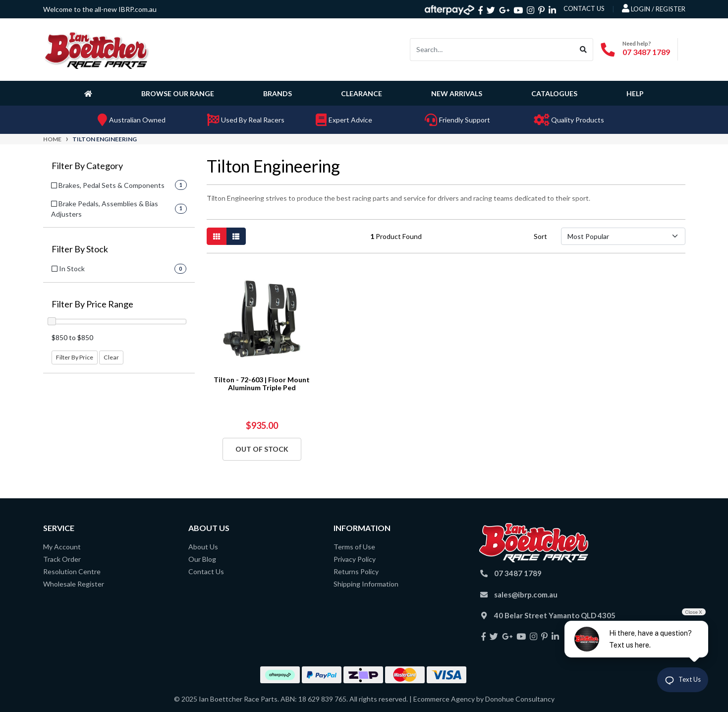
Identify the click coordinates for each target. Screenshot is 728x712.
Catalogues (554, 93)
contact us (584, 8)
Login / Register (654, 8)
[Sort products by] (623, 236)
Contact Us (206, 571)
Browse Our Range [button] (178, 93)
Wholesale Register (74, 584)
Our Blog (202, 559)
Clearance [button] (362, 93)
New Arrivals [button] (457, 93)
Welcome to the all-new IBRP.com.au (100, 9)
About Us (203, 547)
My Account (62, 547)
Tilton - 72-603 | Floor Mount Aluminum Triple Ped (262, 384)
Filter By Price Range (92, 304)
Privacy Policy (355, 559)
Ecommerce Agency (444, 699)
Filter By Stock (80, 249)
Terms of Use (354, 547)
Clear (111, 357)
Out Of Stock (262, 449)
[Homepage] (90, 93)
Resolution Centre (72, 571)
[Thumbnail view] (217, 236)
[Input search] (492, 50)
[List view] (236, 236)
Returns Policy (356, 571)
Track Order (62, 559)
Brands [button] (278, 93)
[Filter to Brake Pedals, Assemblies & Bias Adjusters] (119, 209)
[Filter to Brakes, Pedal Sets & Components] (119, 185)
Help (635, 93)
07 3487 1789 (646, 52)
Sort (540, 236)
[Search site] (584, 50)
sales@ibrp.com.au (526, 594)
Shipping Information (366, 584)
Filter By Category (87, 166)
